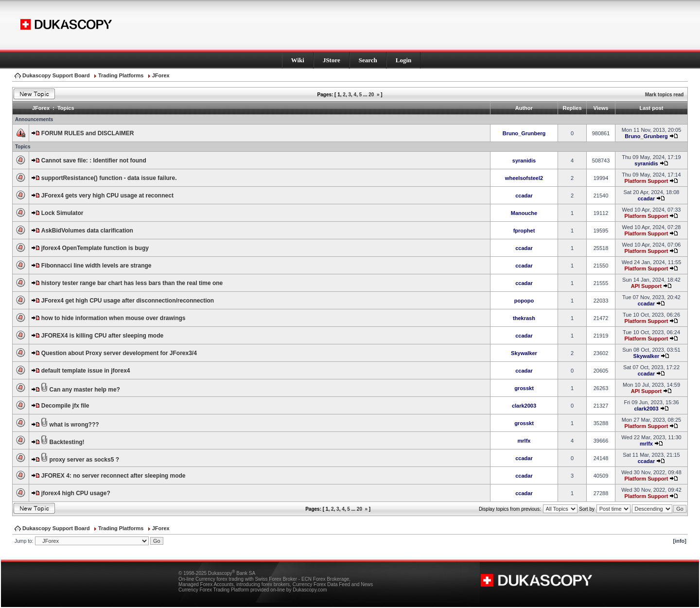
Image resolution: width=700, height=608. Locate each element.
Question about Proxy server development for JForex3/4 (119, 353)
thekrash (524, 318)
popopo (524, 301)
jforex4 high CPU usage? (76, 493)
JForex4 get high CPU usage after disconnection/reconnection (128, 301)
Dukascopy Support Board (56, 75)
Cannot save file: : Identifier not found (94, 161)
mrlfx (524, 441)
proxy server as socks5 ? (84, 460)
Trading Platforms (121, 75)
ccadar (524, 196)
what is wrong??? (74, 425)
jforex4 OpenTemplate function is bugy (95, 248)
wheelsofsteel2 (524, 178)
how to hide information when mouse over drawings (114, 318)
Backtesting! (67, 442)
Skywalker (524, 353)
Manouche (524, 213)
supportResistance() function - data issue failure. (109, 178)
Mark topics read (664, 95)
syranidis (524, 161)
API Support (647, 286)
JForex (161, 75)
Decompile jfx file (65, 406)
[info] (680, 541)
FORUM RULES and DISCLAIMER (88, 133)
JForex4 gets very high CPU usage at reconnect (107, 196)
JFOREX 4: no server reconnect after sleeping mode (114, 476)
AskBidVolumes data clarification (87, 231)
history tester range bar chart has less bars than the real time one (132, 283)
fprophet (524, 231)
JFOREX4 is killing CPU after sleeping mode (102, 336)
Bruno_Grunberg (524, 133)
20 (371, 95)
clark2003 (524, 406)
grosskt (524, 388)
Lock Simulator (62, 213)
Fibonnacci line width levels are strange (96, 266)
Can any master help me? (85, 390)
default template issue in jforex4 (86, 371)
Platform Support (647, 181)
